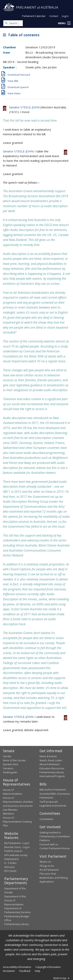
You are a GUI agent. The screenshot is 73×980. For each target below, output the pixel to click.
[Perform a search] (6, 23)
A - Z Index (10, 863)
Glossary (9, 867)
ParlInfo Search (13, 851)
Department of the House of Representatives (15, 900)
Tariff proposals (49, 802)
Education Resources (52, 768)
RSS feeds (10, 871)
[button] (64, 23)
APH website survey (16, 855)
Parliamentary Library (52, 772)
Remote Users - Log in (17, 847)
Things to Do (47, 866)
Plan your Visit (48, 874)
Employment (11, 859)
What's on (45, 862)
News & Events (48, 756)
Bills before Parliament (53, 790)
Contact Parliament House (55, 848)
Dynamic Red (10, 764)
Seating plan (10, 772)
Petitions (45, 840)
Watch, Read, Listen (51, 760)
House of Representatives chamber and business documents (18, 802)
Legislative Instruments (53, 806)
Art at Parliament (49, 870)
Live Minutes (10, 810)
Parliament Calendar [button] (34, 16)
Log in (65, 16)
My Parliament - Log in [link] (17, 843)
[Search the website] (13, 23)
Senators (8, 768)
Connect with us (49, 844)
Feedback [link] (25, 971)
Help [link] (38, 971)
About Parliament (50, 764)
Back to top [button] (62, 978)
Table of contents (21, 35)
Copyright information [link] (48, 967)
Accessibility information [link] (17, 967)
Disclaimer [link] (9, 971)
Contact (54, 16)
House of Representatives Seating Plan (17, 822)
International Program (52, 776)
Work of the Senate (14, 760)
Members (9, 814)
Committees (47, 819)
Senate (7, 756)
